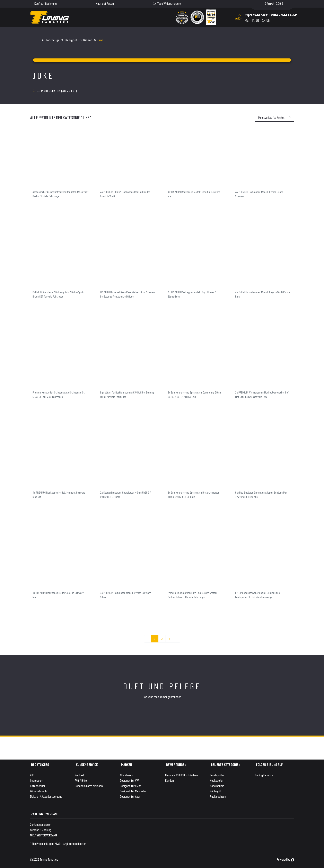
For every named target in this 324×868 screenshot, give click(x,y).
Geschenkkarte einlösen (89, 786)
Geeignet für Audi (130, 796)
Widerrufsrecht (39, 791)
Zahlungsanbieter (40, 824)
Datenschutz (38, 786)
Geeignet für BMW (130, 786)
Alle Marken (126, 775)
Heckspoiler (217, 780)
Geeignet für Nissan (79, 40)
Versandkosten (78, 843)
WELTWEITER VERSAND (43, 835)
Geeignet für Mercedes (133, 791)
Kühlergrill (216, 791)
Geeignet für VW (129, 780)
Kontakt (80, 775)
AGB (32, 775)
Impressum (37, 780)
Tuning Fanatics (264, 775)
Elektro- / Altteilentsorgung (46, 796)
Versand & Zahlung (41, 830)
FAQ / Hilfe (81, 780)
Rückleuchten (218, 796)
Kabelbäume (217, 786)
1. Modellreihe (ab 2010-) (57, 91)
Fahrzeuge (53, 40)
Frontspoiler (217, 775)
